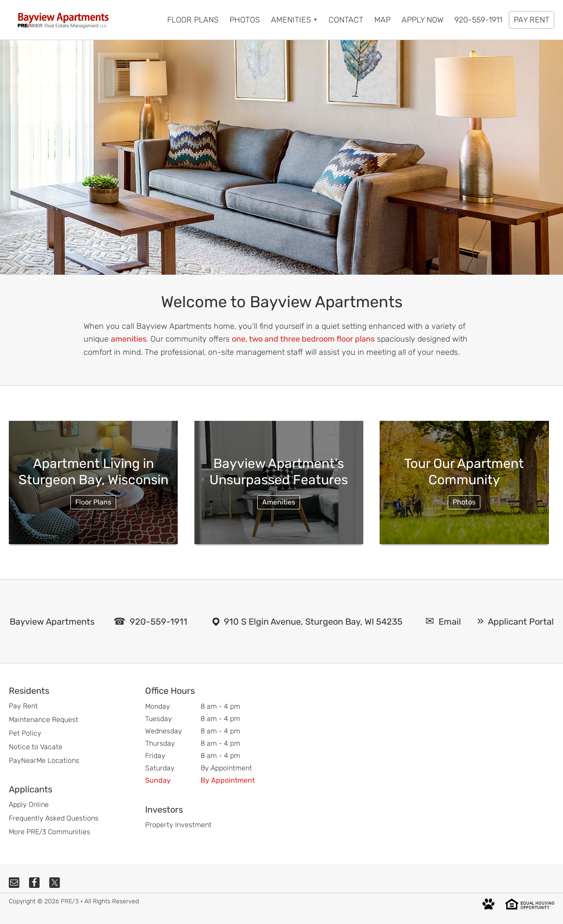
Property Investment (178, 825)
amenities (129, 339)
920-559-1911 (159, 622)
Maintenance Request (44, 720)
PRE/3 (70, 901)
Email (450, 622)
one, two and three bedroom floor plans (303, 339)
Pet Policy (25, 733)
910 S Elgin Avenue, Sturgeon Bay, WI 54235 (313, 622)
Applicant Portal (521, 622)
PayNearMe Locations (44, 760)
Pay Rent (23, 706)
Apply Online (29, 804)
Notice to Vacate (36, 747)
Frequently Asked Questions (54, 818)
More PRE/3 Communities (49, 832)
